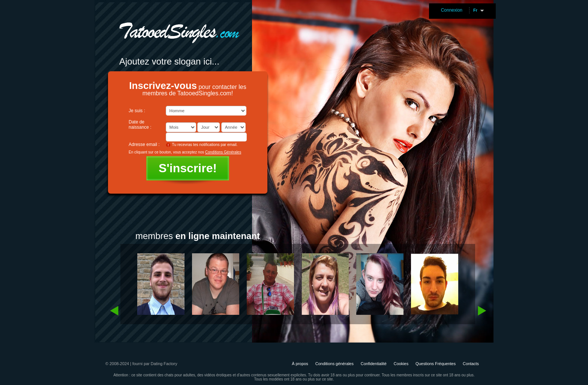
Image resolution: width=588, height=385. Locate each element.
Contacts (471, 364)
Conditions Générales (223, 152)
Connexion (452, 10)
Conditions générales (334, 364)
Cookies (401, 364)
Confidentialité (374, 364)
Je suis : (137, 111)
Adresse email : (144, 144)
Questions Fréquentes (436, 364)
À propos (300, 364)
